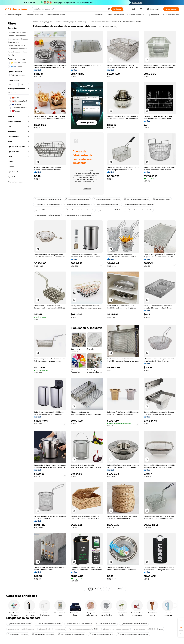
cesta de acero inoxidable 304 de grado (148, 629)
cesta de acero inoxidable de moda (112, 210)
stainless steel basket (162, 199)
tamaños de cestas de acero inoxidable (84, 629)
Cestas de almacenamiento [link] (131, 22)
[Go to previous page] (86, 589)
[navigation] (18, 306)
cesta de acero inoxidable (18, 634)
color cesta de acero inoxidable (106, 205)
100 (119, 589)
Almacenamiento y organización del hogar (72, 22)
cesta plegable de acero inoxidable (52, 629)
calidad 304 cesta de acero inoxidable (49, 210)
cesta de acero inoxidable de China (48, 199)
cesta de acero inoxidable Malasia (47, 215)
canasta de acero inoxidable (43, 634)
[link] (181, 621)
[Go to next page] (124, 589)
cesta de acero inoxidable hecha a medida (133, 634)
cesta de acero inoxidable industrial (21, 629)
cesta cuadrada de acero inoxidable (72, 634)
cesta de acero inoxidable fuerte (136, 199)
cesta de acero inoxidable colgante (116, 629)
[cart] (141, 9)
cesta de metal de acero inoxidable (78, 215)
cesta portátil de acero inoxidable (47, 205)
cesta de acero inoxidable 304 (141, 210)
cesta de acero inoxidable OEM (101, 634)
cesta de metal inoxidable (106, 624)
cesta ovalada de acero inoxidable (77, 205)
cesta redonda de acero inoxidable (107, 199)
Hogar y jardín (47, 22)
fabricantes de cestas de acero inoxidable (138, 205)
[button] (109, 9)
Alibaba (36, 22)
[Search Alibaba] (70, 9)
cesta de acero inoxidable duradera (134, 624)
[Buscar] (117, 9)
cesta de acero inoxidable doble (77, 199)
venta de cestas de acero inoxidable (81, 210)
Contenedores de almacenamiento (104, 22)
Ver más (11, 55)
